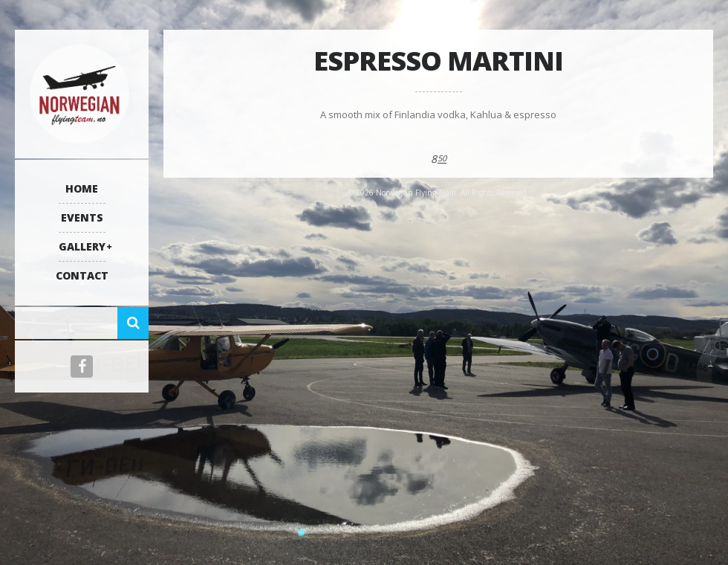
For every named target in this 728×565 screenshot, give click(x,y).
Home (82, 188)
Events (82, 217)
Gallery (82, 246)
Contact (82, 275)
